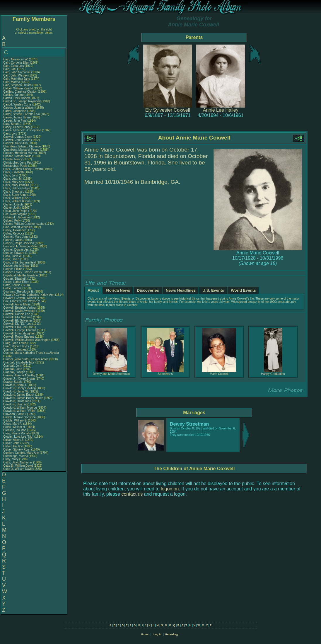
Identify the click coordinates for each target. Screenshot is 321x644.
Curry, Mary (11, 459)
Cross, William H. (14, 427)
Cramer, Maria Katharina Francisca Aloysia (31, 353)
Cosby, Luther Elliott (16, 282)
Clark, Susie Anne (15, 195)
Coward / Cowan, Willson (20, 298)
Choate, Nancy (13, 159)
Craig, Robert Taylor (16, 346)
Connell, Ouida (13, 240)
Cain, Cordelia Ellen (16, 63)
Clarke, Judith (13, 208)
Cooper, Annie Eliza (16, 266)
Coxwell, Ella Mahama (18, 317)
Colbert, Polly (12, 221)
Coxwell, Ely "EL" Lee (17, 324)
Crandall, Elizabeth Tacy (19, 362)
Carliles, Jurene (14, 95)
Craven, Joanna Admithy (19, 375)
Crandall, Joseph (15, 372)
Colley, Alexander (15, 230)
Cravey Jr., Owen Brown (19, 379)
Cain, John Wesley (15, 75)
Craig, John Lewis (15, 343)
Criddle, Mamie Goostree (19, 417)
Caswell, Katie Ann (15, 143)
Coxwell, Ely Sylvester (18, 321)
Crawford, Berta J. (15, 385)
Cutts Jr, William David (18, 469)
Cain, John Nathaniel (17, 72)
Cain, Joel (10, 69)
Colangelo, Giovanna (17, 217)
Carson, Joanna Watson (19, 108)
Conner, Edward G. (16, 253)
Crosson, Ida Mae (15, 430)
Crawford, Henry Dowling (19, 388)
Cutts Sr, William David (18, 466)
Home (145, 634)
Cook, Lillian (12, 259)
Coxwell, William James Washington (27, 340)
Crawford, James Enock (19, 395)
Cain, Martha (12, 82)
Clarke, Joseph (13, 204)
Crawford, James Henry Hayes (23, 398)
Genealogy (172, 634)
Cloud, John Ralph (15, 211)
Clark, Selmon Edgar (17, 188)
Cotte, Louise (12, 285)
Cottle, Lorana (13, 288)
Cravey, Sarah (13, 382)
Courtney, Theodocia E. (18, 292)
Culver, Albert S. (14, 440)
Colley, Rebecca (14, 233)
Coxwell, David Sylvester (19, 311)
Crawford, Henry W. (16, 391)
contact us (132, 494)
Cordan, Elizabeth (15, 279)
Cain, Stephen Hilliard (17, 85)
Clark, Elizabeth (14, 172)
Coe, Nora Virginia (15, 214)
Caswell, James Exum (18, 137)
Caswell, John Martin (17, 140)
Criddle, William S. (15, 420)
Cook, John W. (13, 256)
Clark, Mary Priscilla (16, 185)
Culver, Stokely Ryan (17, 450)
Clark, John (11, 175)
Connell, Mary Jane (16, 237)
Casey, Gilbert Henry (17, 127)
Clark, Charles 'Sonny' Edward (23, 169)
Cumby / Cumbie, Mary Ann (21, 453)
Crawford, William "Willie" (20, 411)
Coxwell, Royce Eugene (19, 337)
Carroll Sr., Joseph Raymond (22, 101)
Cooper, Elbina (13, 269)
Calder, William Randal (18, 88)
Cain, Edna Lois (14, 66)
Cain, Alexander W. (16, 59)
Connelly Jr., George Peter (21, 246)
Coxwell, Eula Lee (15, 327)
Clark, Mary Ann (14, 182)
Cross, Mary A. (13, 424)
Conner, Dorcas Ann (16, 250)
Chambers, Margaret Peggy (21, 150)
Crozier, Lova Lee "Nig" (18, 437)
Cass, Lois (10, 134)
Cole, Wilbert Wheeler (17, 227)
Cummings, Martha (16, 456)
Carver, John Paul (15, 121)
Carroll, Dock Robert (17, 98)
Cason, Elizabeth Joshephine (22, 130)
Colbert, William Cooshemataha (24, 224)
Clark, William (13, 198)
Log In (157, 634)
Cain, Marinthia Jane (17, 79)
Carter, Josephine (15, 111)
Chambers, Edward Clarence (22, 146)
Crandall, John (13, 366)
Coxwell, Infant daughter (19, 333)
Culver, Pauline (13, 446)
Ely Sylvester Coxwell (168, 110)
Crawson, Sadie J (15, 414)
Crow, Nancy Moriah (16, 433)
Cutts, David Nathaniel (18, 462)
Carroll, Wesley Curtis (17, 104)
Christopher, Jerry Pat (18, 163)
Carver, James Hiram (17, 117)
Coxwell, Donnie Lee (17, 314)
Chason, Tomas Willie (17, 156)
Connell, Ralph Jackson (19, 243)
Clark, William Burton (17, 201)
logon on (170, 489)
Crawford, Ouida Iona (17, 401)
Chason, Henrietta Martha (20, 153)
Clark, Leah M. (13, 179)
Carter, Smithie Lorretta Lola (22, 114)
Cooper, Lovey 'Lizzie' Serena (23, 272)
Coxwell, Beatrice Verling (19, 308)
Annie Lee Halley (221, 110)
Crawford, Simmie (15, 404)
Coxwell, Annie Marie (17, 304)
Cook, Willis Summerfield (19, 262)
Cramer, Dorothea (15, 350)
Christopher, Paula (16, 166)
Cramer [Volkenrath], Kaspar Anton (26, 359)
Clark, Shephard (14, 192)
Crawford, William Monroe (20, 408)
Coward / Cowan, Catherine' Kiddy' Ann (29, 295)
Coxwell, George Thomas (20, 330)
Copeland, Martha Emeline (21, 275)
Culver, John (12, 443)
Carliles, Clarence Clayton (20, 92)
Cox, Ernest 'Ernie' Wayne (20, 301)
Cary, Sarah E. (13, 124)
